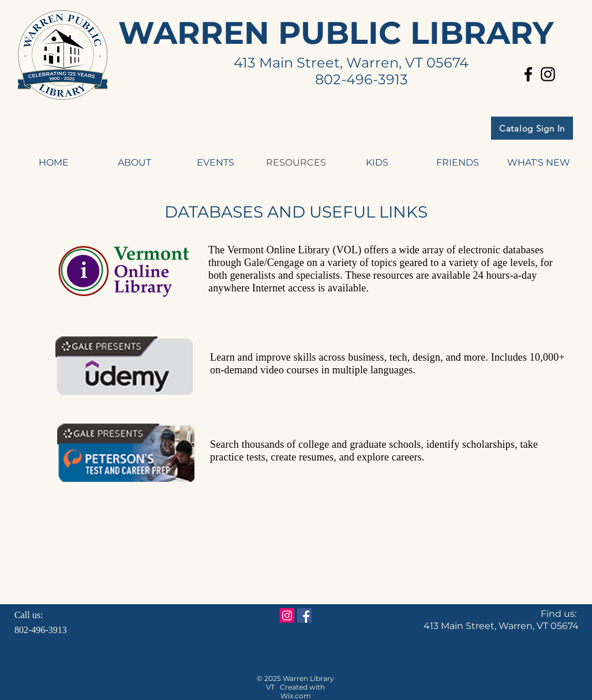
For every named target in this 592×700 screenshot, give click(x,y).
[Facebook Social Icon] (304, 615)
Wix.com (296, 696)
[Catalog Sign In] (532, 128)
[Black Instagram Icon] (548, 74)
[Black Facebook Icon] (528, 74)
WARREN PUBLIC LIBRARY (336, 33)
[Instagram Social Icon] (287, 615)
